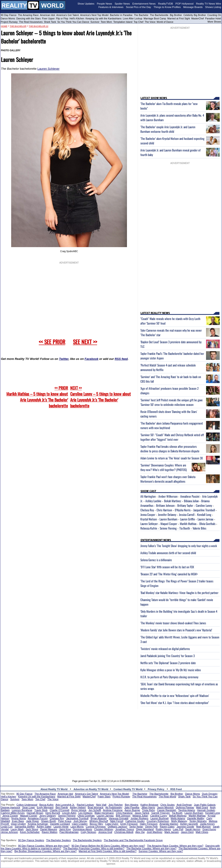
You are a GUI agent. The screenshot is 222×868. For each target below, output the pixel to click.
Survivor (95, 22)
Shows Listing (213, 7)
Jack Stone (32, 829)
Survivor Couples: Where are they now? (161, 851)
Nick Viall (101, 805)
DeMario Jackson (117, 827)
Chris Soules (168, 805)
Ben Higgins (132, 805)
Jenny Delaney (48, 816)
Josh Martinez (155, 832)
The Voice (150, 22)
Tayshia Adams (187, 810)
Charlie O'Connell (59, 810)
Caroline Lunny (204, 505)
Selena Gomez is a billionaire (156, 560)
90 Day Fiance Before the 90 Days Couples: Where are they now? (108, 846)
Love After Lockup (133, 18)
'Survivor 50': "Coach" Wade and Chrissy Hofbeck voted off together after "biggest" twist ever (172, 437)
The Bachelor (141, 15)
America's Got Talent (68, 15)
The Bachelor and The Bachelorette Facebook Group (133, 840)
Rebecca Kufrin (149, 528)
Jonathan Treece (125, 829)
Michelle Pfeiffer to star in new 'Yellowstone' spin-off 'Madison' (175, 696)
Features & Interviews (111, 7)
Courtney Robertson (158, 821)
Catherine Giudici (135, 821)
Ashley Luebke (153, 501)
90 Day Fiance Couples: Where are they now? (44, 846)
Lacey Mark (17, 829)
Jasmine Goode (185, 827)
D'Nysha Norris (183, 510)
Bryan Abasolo (99, 818)
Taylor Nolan (136, 827)
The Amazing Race (28, 15)
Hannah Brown (35, 813)
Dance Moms (8, 18)
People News (105, 4)
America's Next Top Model (94, 15)
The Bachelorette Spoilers (87, 840)
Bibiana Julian (191, 501)
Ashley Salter (44, 827)
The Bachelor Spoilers (58, 840)
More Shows (214, 22)
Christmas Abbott (124, 832)
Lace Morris (77, 827)
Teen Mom (106, 22)
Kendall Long (204, 515)
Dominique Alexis (83, 829)
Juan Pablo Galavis (205, 805)
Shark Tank (50, 22)
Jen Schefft (95, 810)
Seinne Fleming (168, 528)
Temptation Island (123, 22)
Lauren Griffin (187, 519)
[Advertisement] (111, 741)
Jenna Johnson (9, 832)
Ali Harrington (148, 496)
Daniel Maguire (49, 829)
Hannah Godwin (206, 810)
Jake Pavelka (132, 807)
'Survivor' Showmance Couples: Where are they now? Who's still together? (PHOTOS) (164, 467)
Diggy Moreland (145, 829)
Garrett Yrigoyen (161, 813)
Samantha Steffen (25, 827)
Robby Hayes (163, 829)
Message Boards (193, 7)
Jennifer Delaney (167, 515)
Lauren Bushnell (160, 818)
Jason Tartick (142, 813)
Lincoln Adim (69, 813)
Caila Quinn (112, 824)
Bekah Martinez (173, 501)
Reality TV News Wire (209, 4)
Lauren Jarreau (205, 519)
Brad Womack (96, 807)
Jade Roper (32, 821)
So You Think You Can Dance (73, 22)
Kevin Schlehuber (30, 832)
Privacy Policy (156, 789)
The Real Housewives (31, 22)
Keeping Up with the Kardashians (103, 18)
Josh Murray (80, 821)
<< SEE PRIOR (52, 342)
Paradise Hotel (213, 18)
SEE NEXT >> (85, 342)
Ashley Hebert (78, 807)
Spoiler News (122, 4)
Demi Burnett (53, 813)
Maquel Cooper (169, 524)
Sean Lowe (29, 807)
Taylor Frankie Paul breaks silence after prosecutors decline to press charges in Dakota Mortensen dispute (170, 449)
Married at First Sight (179, 18)
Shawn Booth (48, 821)
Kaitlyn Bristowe (149, 805)
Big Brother (176, 15)
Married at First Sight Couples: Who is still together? (108, 851)
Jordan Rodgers (139, 818)
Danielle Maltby (196, 818)
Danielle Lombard (60, 824)
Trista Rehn (148, 810)
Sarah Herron (193, 829)
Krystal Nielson (149, 519)
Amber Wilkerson (168, 496)
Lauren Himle (61, 827)
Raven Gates (167, 827)
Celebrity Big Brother (195, 15)
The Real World (167, 796)
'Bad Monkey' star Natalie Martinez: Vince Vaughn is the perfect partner (179, 593)
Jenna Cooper (148, 515)
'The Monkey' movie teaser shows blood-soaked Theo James (173, 623)
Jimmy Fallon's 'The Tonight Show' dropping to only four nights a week (179, 546)
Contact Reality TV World (128, 789)
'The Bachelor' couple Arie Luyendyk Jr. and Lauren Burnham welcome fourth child (168, 129)
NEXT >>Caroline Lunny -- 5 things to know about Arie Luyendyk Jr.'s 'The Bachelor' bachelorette (101, 397)
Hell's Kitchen (77, 18)
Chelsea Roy (147, 510)
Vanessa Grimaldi (119, 818)
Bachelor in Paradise (121, 15)
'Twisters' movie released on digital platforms (165, 649)
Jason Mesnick (165, 807)
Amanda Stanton (169, 824)
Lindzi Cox (7, 827)
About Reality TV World (54, 789)
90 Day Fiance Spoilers (31, 840)
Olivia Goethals (207, 524)
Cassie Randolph (167, 810)
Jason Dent (187, 832)
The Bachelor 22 (39, 26)
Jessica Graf (105, 832)
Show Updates (86, 4)
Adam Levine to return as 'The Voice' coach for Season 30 (172, 458)
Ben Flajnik (62, 807)
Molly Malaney (179, 821)
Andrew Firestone (113, 810)
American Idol (47, 15)
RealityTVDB (166, 4)
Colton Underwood (27, 805)
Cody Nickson (88, 832)
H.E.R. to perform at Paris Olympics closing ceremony (169, 677)
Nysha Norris (19, 818)
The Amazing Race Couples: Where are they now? (175, 846)
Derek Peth (151, 827)
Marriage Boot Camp (155, 18)
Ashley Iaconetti (189, 824)
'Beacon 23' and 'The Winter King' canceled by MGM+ (169, 574)
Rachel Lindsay (85, 805)
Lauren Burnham (168, 519)
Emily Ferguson (129, 824)
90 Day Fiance (9, 15)
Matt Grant (202, 807)
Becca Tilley (96, 824)
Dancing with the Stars (29, 18)
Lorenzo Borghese (22, 810)
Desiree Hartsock (10, 807)
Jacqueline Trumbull (204, 510)
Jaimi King (65, 829)
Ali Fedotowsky (114, 807)
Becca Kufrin (46, 805)
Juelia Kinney (207, 824)
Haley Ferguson (149, 824)
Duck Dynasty (210, 794)
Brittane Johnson (165, 505)
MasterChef (197, 18)
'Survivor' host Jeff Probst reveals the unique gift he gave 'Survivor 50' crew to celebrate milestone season (172, 402)
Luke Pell (178, 829)
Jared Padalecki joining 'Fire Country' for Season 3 (168, 656)
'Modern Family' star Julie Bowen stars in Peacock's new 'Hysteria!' (176, 630)
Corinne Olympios (96, 827)
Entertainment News (144, 4)
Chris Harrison (164, 510)
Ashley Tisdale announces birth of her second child (168, 553)
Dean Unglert (18, 824)
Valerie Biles (199, 528)
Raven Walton (50, 832)
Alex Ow (140, 832)
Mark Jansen (172, 832)
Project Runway (9, 22)
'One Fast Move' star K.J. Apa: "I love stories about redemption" (175, 703)
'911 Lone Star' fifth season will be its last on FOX (167, 567)
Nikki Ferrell (117, 821)
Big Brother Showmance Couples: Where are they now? (45, 851)
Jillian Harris (148, 807)
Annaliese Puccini (190, 496)
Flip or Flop (62, 18)
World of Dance (165, 22)
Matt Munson (204, 827)
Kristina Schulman (38, 824)
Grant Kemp (209, 829)
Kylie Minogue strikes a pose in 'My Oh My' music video (171, 670)
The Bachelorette (159, 15)
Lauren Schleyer (48, 69)
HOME (4, 26)
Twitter (64, 359)
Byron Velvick (79, 810)
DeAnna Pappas (185, 807)
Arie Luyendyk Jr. (65, 805)
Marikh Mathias (188, 524)
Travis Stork (41, 810)
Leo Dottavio (85, 813)
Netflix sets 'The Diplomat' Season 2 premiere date (168, 663)
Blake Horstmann (104, 813)
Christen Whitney (104, 829)
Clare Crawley (80, 824)
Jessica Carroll (187, 515)
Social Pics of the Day (139, 7)
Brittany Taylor (185, 505)
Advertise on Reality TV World (91, 789)
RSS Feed (176, 789)
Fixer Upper (48, 18)
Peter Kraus (65, 821)
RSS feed (121, 359)
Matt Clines (202, 832)
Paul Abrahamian (69, 832)
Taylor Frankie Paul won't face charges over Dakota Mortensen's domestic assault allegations (168, 479)
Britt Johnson (123, 816)
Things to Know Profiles (167, 7)
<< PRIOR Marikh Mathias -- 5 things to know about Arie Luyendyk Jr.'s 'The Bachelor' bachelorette (37, 397)
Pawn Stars (104, 796)
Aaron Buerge (132, 810)
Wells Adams (178, 818)
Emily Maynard (45, 807)
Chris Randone (124, 813)
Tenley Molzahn (198, 821)
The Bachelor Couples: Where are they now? (152, 848)
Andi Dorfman (184, 805)
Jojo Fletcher (116, 805)
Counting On (214, 15)
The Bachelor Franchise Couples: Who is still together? (94, 848)
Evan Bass (18, 821)
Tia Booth (185, 528)
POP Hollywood (185, 4)
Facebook (92, 359)
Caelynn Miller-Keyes (13, 813)
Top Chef (138, 22)
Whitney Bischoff (99, 821)
